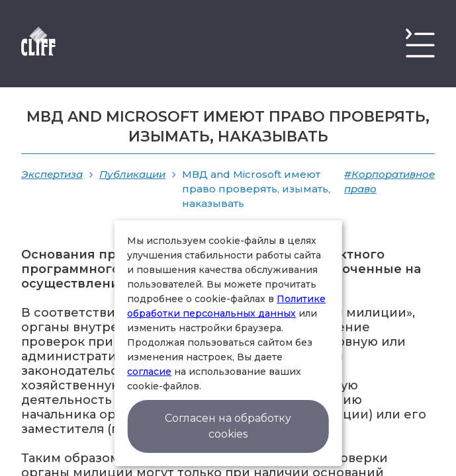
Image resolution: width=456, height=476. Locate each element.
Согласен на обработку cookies (228, 426)
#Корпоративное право (389, 181)
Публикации (132, 174)
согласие (149, 372)
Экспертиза (52, 174)
